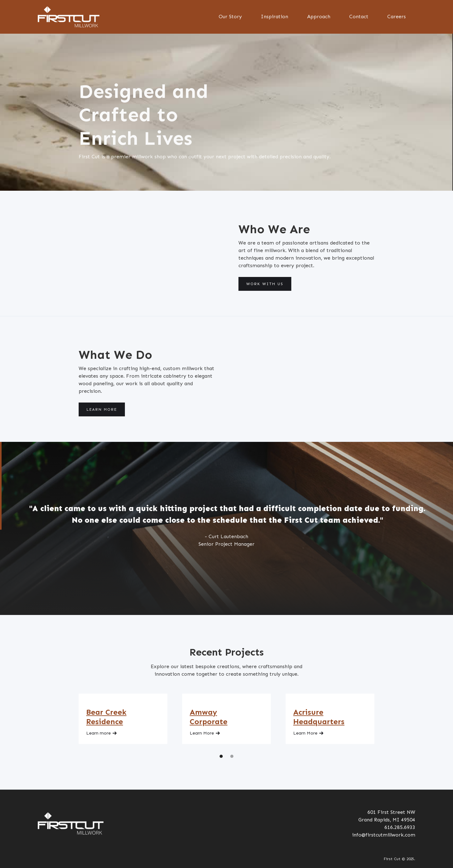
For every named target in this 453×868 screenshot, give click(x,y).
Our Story (230, 17)
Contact (359, 17)
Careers (397, 17)
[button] (221, 756)
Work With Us (265, 284)
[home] (69, 17)
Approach (319, 17)
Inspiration (274, 17)
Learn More (102, 409)
